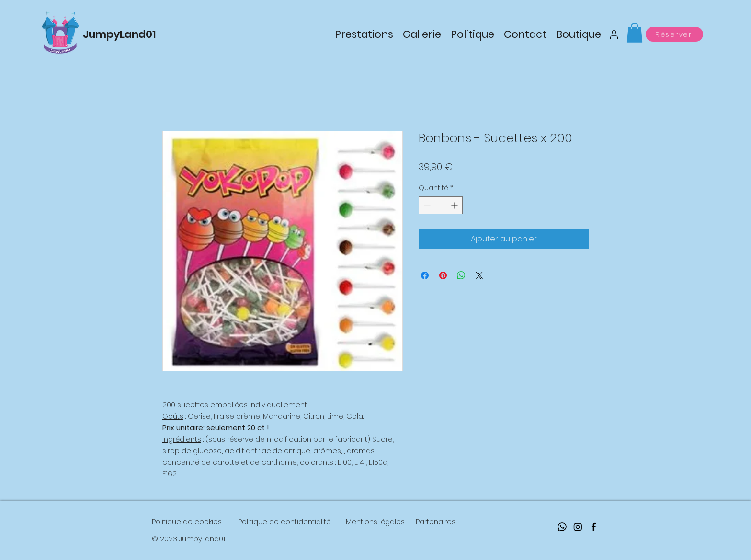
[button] (635, 33)
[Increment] (455, 205)
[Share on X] (479, 275)
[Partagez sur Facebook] (425, 275)
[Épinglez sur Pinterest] (443, 275)
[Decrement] (426, 205)
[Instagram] (578, 527)
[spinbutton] (441, 205)
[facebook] (594, 527)
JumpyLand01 (119, 34)
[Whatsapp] (562, 527)
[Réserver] (674, 34)
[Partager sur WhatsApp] (461, 275)
